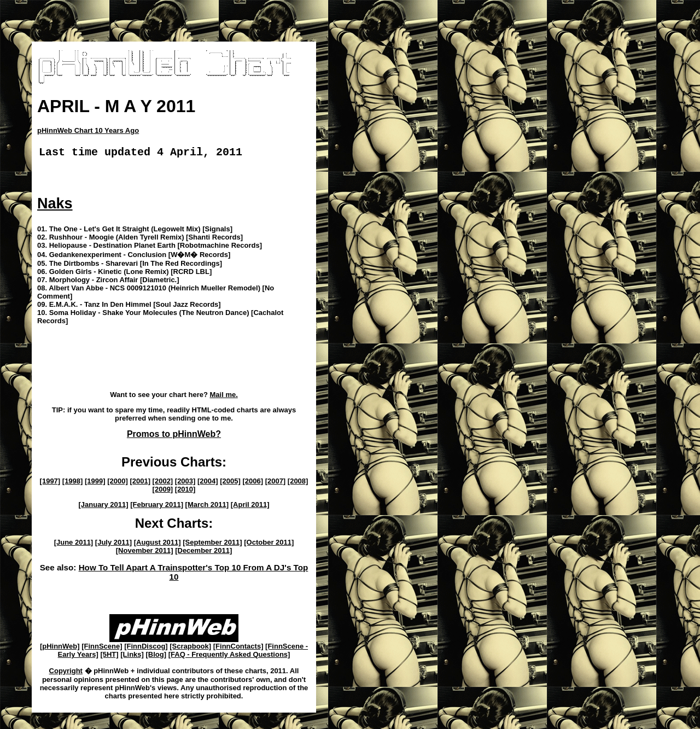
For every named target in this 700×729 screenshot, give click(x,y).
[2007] (276, 483)
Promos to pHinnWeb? (174, 436)
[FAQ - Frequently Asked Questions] (229, 657)
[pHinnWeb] (60, 648)
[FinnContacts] (238, 648)
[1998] (73, 483)
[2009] (163, 491)
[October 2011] (269, 544)
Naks (55, 206)
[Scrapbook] (190, 648)
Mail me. (223, 397)
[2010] (185, 491)
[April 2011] (250, 507)
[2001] (140, 483)
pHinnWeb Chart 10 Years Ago (88, 130)
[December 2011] (203, 553)
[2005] (230, 483)
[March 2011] (207, 507)
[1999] (95, 483)
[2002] (163, 483)
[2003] (185, 483)
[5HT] (109, 657)
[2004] (208, 483)
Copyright (66, 673)
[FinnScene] (102, 648)
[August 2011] (157, 544)
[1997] (50, 483)
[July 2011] (113, 544)
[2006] (253, 483)
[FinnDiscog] (146, 648)
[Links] (132, 657)
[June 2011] (74, 544)
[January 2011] (103, 507)
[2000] (118, 483)
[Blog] (156, 657)
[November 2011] (145, 553)
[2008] (298, 483)
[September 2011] (212, 544)
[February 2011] (157, 507)
